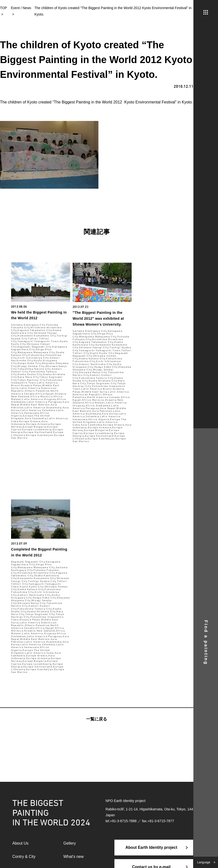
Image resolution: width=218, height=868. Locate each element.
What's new (74, 857)
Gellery (70, 843)
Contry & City (24, 857)
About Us (20, 843)
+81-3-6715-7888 (123, 821)
